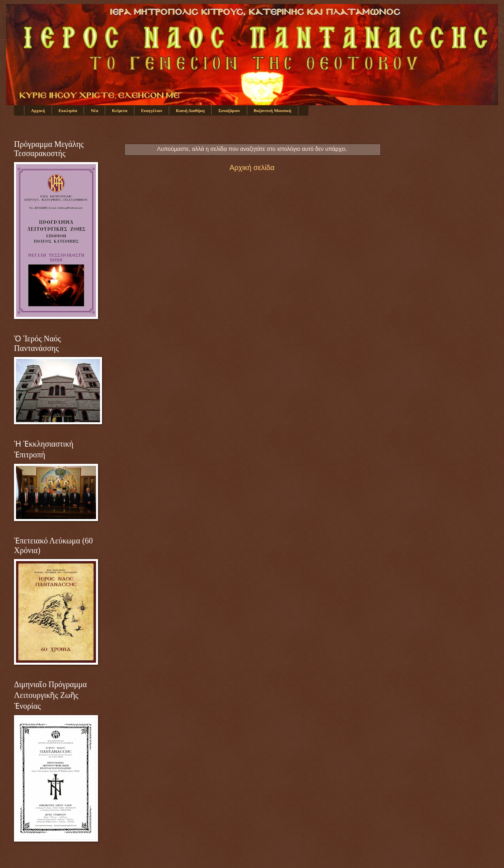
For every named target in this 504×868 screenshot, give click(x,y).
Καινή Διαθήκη (190, 110)
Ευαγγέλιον (151, 110)
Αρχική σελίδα (252, 168)
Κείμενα (120, 110)
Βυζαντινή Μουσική (272, 110)
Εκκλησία (68, 110)
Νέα (95, 110)
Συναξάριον (229, 110)
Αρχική (38, 110)
